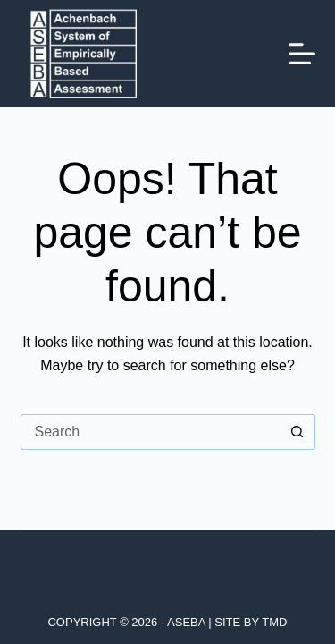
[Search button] (297, 432)
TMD (274, 622)
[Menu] (302, 54)
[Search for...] (150, 432)
